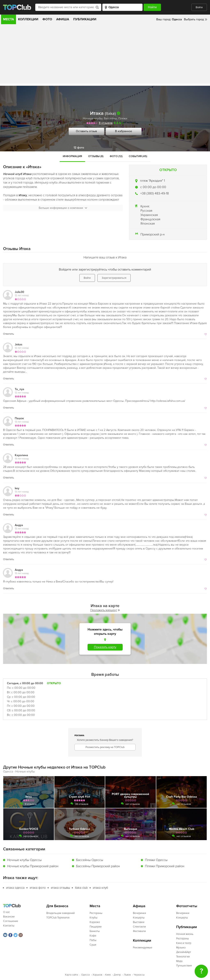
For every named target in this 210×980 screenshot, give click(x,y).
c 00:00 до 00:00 (153, 187)
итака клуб (100, 888)
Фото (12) (116, 156)
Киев (108, 975)
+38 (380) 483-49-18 (155, 193)
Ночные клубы (93, 118)
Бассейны (110, 118)
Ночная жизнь (185, 934)
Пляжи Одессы (156, 860)
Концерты (139, 918)
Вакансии (9, 917)
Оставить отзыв (86, 131)
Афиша (63, 19)
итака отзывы (60, 888)
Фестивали (139, 931)
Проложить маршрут (105, 610)
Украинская (149, 215)
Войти (199, 7)
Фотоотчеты (187, 906)
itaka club (81, 888)
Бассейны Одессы (90, 860)
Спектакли (139, 927)
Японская (148, 224)
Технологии (183, 957)
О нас (6, 912)
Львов (127, 975)
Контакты (9, 926)
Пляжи (123, 118)
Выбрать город (194, 19)
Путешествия (184, 966)
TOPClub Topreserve (58, 918)
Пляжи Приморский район (165, 866)
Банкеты (95, 931)
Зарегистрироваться (114, 278)
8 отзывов (106, 123)
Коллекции (28, 19)
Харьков (97, 975)
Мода (179, 961)
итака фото (38, 888)
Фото (47, 19)
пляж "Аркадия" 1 (152, 181)
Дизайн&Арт (184, 952)
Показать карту (105, 647)
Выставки (139, 922)
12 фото (79, 148)
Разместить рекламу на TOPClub (105, 747)
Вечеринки (139, 913)
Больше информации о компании (63, 208)
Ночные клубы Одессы (24, 860)
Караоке (95, 922)
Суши (93, 945)
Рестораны (96, 913)
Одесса (85, 975)
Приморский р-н (153, 234)
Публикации (85, 19)
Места (9, 19)
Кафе (93, 936)
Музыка (181, 948)
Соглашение (11, 921)
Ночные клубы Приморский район (33, 866)
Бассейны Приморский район (98, 866)
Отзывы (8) (96, 156)
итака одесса (15, 888)
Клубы (94, 918)
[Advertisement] (105, 55)
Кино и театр (184, 943)
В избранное (124, 131)
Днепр (117, 975)
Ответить (9, 334)
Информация (72, 156)
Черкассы (139, 975)
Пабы (93, 940)
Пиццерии (96, 927)
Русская (146, 211)
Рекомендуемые (143, 948)
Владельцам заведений (60, 913)
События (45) (138, 156)
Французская (150, 219)
